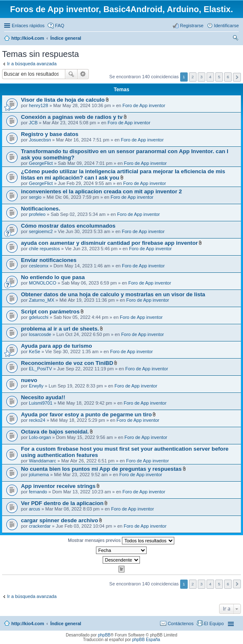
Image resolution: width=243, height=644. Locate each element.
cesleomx (39, 266)
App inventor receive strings (58, 486)
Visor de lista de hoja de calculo (63, 100)
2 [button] (193, 77)
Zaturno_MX (42, 300)
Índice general (66, 623)
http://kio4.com (28, 623)
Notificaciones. (41, 209)
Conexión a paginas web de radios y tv (72, 117)
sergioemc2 (41, 231)
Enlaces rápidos (28, 26)
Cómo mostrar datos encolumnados (68, 226)
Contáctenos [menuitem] (181, 623)
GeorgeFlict (41, 163)
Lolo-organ (40, 437)
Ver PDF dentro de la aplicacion (62, 503)
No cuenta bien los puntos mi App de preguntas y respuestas (101, 469)
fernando (38, 492)
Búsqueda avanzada (83, 74)
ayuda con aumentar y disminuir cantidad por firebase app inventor (109, 243)
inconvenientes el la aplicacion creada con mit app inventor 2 (101, 191)
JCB (33, 123)
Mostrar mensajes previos (121, 541)
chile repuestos (44, 249)
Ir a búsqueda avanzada (32, 64)
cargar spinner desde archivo (59, 520)
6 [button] (228, 77)
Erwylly (36, 386)
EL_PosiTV (40, 369)
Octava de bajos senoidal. (55, 432)
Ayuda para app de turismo (57, 346)
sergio (35, 197)
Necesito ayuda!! (43, 397)
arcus (35, 509)
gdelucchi (39, 317)
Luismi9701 (41, 403)
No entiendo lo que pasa (53, 277)
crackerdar (40, 526)
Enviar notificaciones (49, 260)
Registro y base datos (50, 134)
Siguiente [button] (237, 77)
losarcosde (40, 334)
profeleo (37, 214)
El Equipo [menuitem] (214, 623)
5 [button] (219, 77)
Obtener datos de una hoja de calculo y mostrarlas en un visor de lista (113, 294)
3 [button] (202, 77)
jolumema (39, 475)
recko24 (37, 420)
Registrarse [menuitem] (191, 26)
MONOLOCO (43, 283)
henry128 (39, 105)
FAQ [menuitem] (59, 26)
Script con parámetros (50, 312)
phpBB (104, 635)
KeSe (35, 352)
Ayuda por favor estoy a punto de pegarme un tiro (86, 414)
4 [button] (210, 77)
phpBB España (146, 640)
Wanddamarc (43, 461)
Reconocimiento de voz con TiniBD (67, 363)
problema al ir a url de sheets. (60, 329)
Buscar (71, 74)
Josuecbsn (40, 140)
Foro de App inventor (144, 105)
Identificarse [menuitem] (226, 26)
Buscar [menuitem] (236, 39)
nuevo (29, 380)
